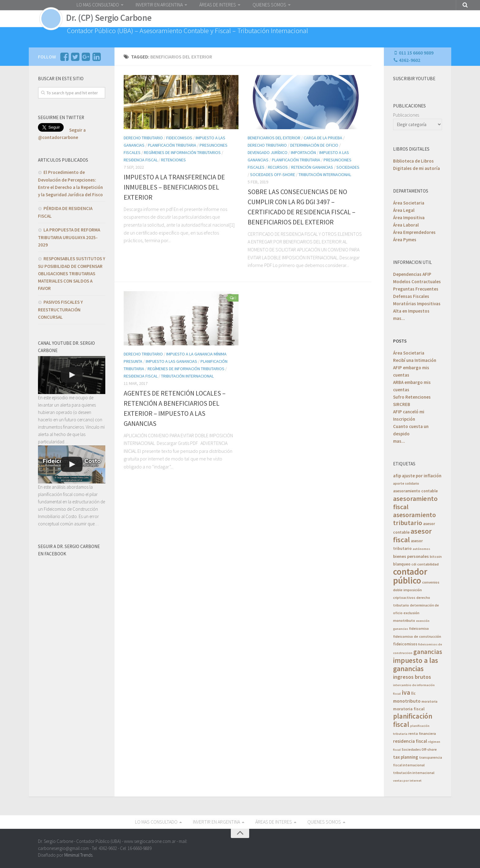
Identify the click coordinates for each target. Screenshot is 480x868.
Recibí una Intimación (415, 360)
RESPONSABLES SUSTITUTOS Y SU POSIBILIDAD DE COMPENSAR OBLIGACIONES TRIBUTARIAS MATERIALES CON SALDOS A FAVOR (72, 273)
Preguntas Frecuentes (416, 289)
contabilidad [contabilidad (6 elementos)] (428, 564)
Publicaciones (406, 115)
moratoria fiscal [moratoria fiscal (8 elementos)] (409, 709)
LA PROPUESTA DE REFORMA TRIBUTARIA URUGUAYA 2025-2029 (69, 237)
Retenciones (173, 160)
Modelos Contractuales (417, 282)
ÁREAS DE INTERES (218, 5)
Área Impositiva (409, 218)
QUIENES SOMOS (269, 5)
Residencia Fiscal (141, 160)
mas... (399, 318)
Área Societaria (409, 203)
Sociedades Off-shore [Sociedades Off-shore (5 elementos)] (419, 749)
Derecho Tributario (143, 138)
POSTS (400, 341)
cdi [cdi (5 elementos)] (414, 564)
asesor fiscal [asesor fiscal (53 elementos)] (412, 535)
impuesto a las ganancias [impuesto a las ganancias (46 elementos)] (416, 664)
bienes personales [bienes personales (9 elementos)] (411, 556)
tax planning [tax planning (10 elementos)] (406, 757)
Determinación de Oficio (314, 145)
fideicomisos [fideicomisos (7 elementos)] (405, 644)
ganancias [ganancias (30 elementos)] (428, 652)
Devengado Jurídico (268, 152)
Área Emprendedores (414, 232)
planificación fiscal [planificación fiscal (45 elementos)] (413, 720)
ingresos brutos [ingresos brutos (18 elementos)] (412, 677)
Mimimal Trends (78, 855)
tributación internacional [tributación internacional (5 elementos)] (414, 773)
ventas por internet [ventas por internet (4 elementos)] (407, 781)
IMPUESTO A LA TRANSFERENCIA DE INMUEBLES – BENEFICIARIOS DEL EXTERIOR (174, 187)
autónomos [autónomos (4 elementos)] (421, 549)
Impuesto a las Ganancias (171, 361)
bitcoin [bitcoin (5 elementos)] (436, 556)
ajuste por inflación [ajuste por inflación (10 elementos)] (422, 476)
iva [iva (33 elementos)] (406, 692)
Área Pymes (405, 240)
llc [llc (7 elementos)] (413, 693)
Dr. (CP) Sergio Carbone (109, 18)
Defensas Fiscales (411, 296)
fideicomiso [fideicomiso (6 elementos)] (419, 628)
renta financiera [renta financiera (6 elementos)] (422, 733)
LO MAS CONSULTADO (98, 5)
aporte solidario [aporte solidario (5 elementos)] (406, 483)
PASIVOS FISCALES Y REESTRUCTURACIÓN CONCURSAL (60, 310)
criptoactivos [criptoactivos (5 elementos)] (404, 597)
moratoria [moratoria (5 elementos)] (429, 701)
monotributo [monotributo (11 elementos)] (407, 701)
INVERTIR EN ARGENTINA (159, 5)
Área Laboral (406, 225)
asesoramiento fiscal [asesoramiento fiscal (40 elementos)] (415, 503)
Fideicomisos (179, 138)
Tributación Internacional (325, 175)
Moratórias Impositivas (417, 304)
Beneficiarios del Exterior (274, 138)
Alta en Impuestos (411, 311)
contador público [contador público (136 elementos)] (410, 576)
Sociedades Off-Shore (273, 175)
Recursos (278, 167)
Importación (303, 152)
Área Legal (404, 210)
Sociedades (348, 167)
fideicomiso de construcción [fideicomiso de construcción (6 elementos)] (417, 636)
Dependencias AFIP (412, 274)
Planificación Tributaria (172, 145)
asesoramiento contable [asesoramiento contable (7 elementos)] (415, 491)
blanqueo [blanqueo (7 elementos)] (402, 564)
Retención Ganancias (312, 167)
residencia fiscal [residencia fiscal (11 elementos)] (410, 741)
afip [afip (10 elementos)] (397, 476)
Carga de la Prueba (323, 138)
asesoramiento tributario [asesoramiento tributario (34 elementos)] (414, 519)
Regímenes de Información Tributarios (182, 152)
